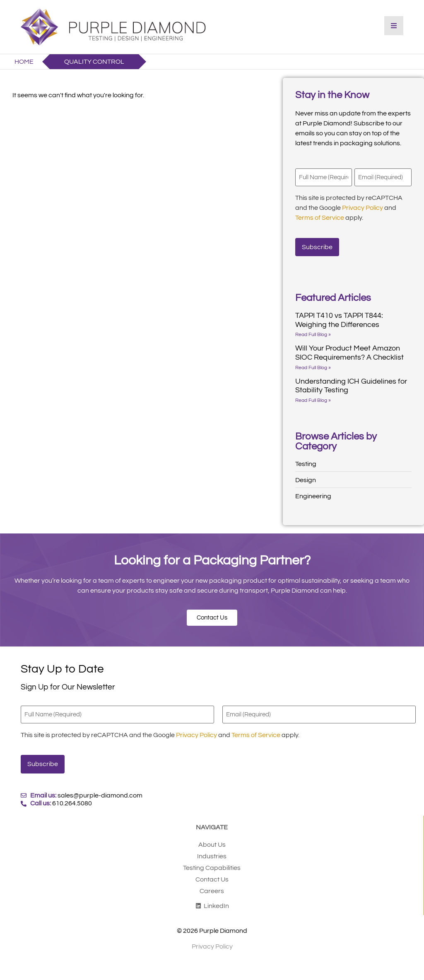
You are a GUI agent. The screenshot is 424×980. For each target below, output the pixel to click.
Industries (212, 850)
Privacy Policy (363, 207)
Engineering (313, 493)
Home (24, 62)
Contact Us (212, 874)
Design (306, 477)
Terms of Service (320, 217)
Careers (212, 885)
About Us (212, 839)
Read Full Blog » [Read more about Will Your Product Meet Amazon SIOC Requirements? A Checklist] (313, 364)
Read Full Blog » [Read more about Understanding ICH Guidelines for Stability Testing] (313, 398)
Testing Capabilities (212, 862)
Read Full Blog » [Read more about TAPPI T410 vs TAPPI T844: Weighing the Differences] (313, 332)
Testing (306, 461)
